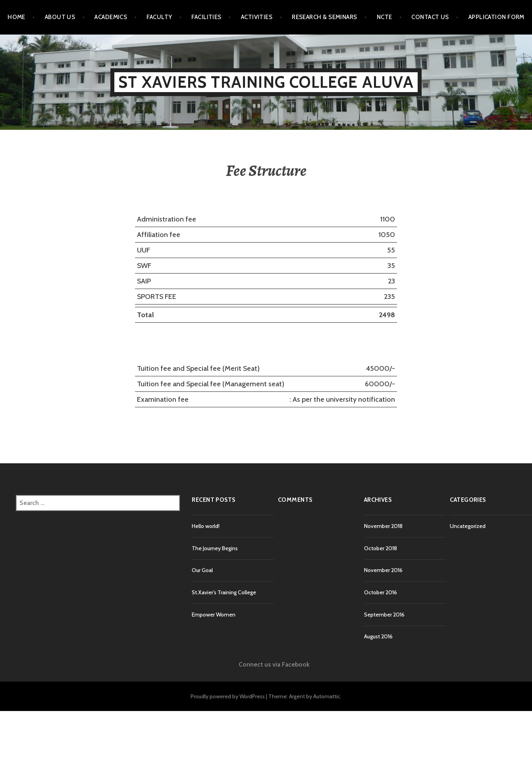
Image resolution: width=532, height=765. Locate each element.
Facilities (206, 17)
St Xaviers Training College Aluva (266, 82)
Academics (111, 17)
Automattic (327, 696)
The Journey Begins (215, 548)
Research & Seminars (325, 17)
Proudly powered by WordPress (228, 696)
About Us (60, 17)
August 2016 (378, 636)
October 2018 (381, 548)
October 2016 (381, 592)
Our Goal (202, 570)
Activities (257, 17)
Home (16, 17)
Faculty (159, 17)
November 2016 (383, 570)
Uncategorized (468, 526)
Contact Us (430, 17)
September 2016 (384, 615)
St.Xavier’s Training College (224, 592)
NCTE (385, 17)
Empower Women (214, 615)
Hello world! (206, 526)
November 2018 (383, 526)
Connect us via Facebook (274, 664)
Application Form (496, 17)
